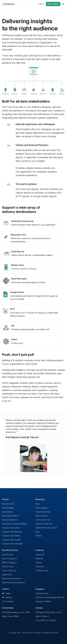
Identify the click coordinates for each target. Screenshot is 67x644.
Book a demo (53, 4)
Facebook (8, 601)
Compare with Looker (11, 528)
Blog (37, 532)
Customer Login (42, 571)
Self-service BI (8, 504)
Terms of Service (9, 571)
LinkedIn (7, 597)
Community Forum (43, 520)
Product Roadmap (43, 512)
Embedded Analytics (10, 516)
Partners (39, 536)
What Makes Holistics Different (14, 524)
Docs (38, 504)
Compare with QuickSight (12, 544)
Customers (40, 567)
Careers (39, 563)
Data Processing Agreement (13, 582)
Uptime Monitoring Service (46, 528)
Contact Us (40, 555)
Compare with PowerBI (11, 540)
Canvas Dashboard (10, 520)
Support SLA (7, 574)
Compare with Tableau (11, 536)
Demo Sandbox (42, 508)
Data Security (7, 555)
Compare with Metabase (12, 532)
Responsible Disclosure (12, 578)
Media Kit (39, 559)
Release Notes (42, 516)
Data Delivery (8, 512)
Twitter (6, 593)
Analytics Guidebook (44, 524)
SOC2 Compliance (9, 559)
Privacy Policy (8, 567)
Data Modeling (8, 508)
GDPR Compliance (9, 563)
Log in (41, 4)
